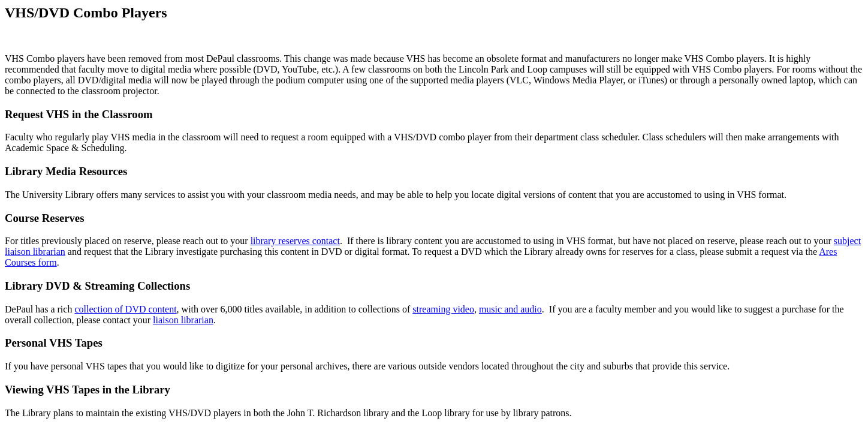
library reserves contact (295, 241)
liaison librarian (183, 320)
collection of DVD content (125, 309)
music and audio (510, 309)
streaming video (443, 309)
